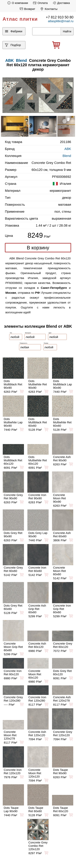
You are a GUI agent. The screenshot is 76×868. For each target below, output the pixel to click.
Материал (28, 333)
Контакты (48, 9)
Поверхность (23, 343)
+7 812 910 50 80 (60, 17)
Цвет (50, 333)
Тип (11, 333)
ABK (68, 149)
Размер (46, 343)
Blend (21, 60)
